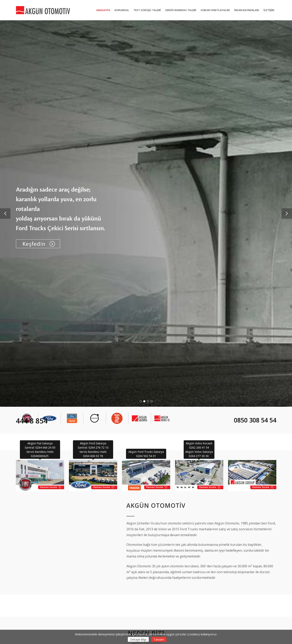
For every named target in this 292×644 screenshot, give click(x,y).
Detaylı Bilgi (138, 639)
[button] (5, 214)
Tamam (159, 639)
